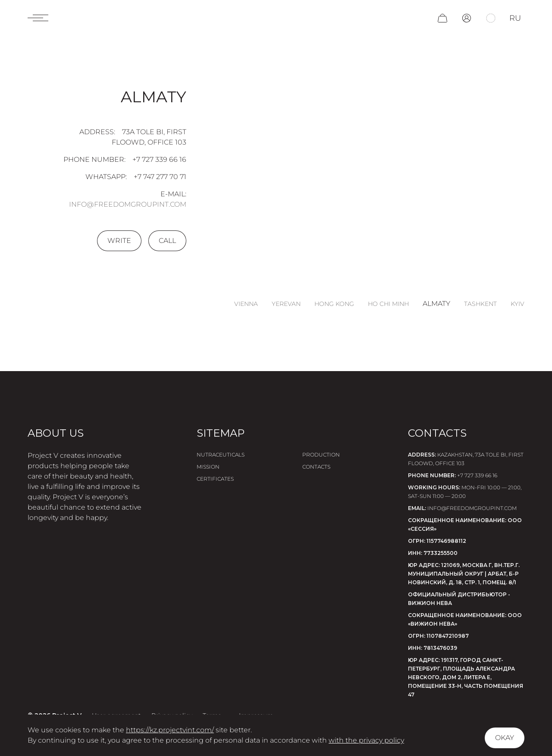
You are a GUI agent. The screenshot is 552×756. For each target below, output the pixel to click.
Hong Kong (334, 304)
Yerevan (286, 304)
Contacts (316, 467)
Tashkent (480, 304)
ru (515, 18)
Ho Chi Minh (388, 304)
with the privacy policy (366, 740)
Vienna (246, 304)
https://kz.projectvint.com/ (170, 730)
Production (321, 455)
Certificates (215, 479)
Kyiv (517, 304)
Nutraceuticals (221, 455)
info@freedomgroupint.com (128, 204)
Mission (208, 467)
